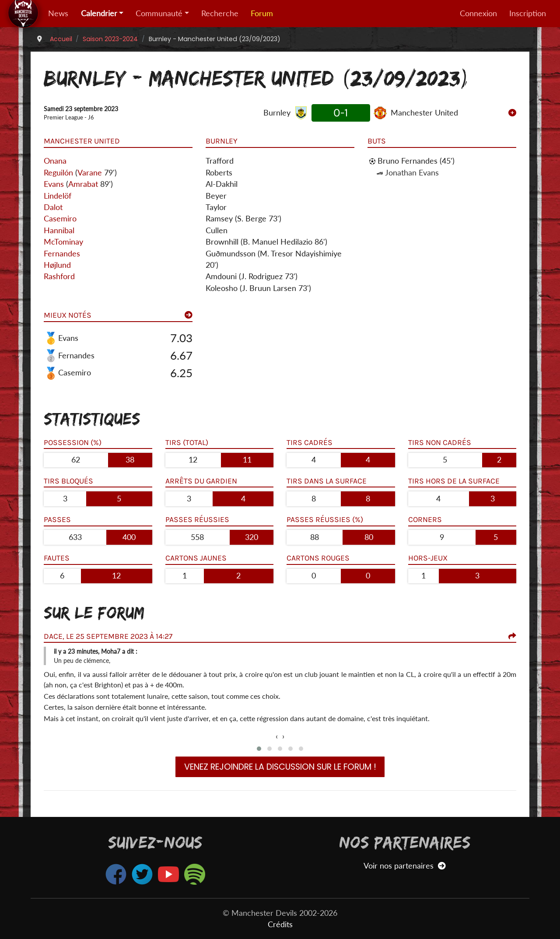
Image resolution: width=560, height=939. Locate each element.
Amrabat (83, 184)
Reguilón (58, 173)
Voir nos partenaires (404, 866)
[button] (259, 749)
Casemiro (60, 219)
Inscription (528, 13)
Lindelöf (58, 196)
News (58, 13)
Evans (54, 184)
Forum (262, 13)
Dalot (53, 207)
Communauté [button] (159, 13)
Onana (55, 161)
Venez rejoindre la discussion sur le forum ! (280, 767)
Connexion (478, 13)
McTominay (63, 242)
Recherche (220, 13)
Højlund (57, 265)
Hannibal (59, 230)
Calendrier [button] (99, 13)
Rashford (59, 276)
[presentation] (277, 736)
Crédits (280, 924)
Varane (90, 173)
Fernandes (62, 254)
